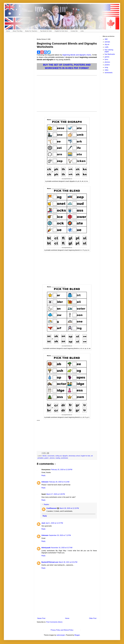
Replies (46, 504)
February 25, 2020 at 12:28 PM (62, 470)
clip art (107, 44)
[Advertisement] (67, 92)
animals (107, 42)
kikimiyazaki (46, 548)
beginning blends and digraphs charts (77, 55)
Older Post (93, 618)
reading (58, 458)
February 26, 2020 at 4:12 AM (59, 482)
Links (82, 31)
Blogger (77, 635)
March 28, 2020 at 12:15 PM (69, 508)
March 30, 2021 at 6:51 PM (68, 562)
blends (44, 456)
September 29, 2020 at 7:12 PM (60, 535)
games (107, 57)
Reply (43, 475)
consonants (51, 456)
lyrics (106, 59)
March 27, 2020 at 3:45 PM (56, 494)
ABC (106, 39)
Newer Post (41, 618)
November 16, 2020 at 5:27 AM (62, 548)
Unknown (45, 482)
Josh (43, 523)
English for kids (85, 456)
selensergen (61, 635)
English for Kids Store (61, 31)
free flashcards (110, 54)
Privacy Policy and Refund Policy (62, 630)
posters (107, 65)
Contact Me (74, 31)
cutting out (58, 456)
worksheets (64, 458)
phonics (52, 458)
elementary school (74, 456)
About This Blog (17, 31)
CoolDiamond (52, 508)
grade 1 (47, 458)
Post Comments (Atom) (54, 622)
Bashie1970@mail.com (50, 562)
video (106, 70)
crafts (107, 47)
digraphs (65, 456)
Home (8, 31)
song (106, 67)
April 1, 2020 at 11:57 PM (54, 523)
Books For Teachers (31, 31)
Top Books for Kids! (46, 31)
